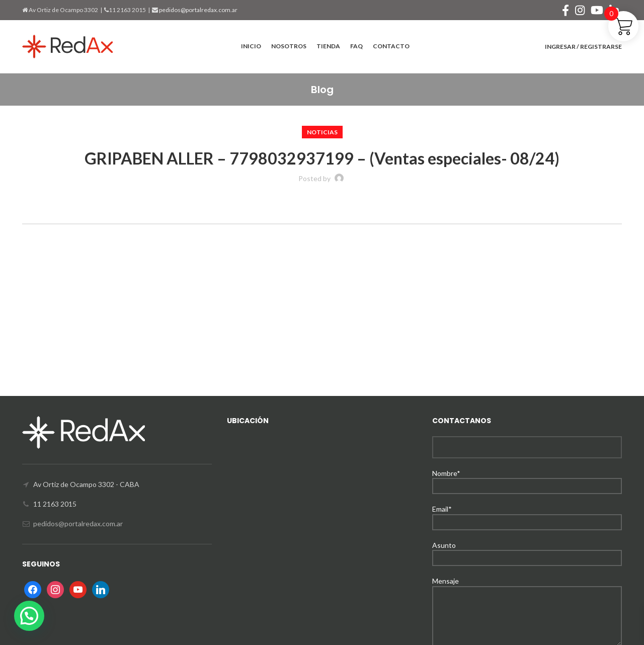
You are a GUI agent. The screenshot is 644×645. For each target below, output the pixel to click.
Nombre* (527, 479)
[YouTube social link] (597, 10)
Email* (527, 515)
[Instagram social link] (580, 10)
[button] (29, 616)
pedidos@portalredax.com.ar (198, 10)
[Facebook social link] (566, 10)
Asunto (527, 551)
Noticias (322, 132)
